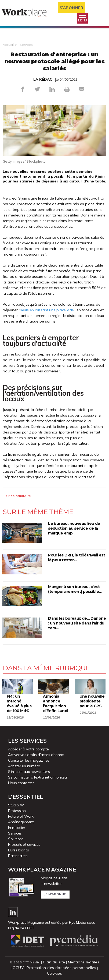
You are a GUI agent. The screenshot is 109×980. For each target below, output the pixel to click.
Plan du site (54, 962)
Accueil (8, 45)
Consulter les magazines (29, 760)
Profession (17, 811)
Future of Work (21, 816)
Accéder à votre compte (28, 749)
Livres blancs (19, 850)
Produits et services (24, 844)
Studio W (16, 805)
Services (26, 45)
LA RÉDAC (43, 79)
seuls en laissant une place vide (47, 310)
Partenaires (18, 856)
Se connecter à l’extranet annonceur (38, 777)
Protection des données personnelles (61, 968)
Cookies (54, 973)
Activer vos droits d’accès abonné (36, 755)
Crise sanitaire (19, 496)
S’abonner (72, 8)
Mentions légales (84, 962)
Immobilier (17, 828)
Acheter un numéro (24, 766)
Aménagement (21, 822)
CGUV (18, 968)
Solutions (16, 839)
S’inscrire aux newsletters (29, 772)
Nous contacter (21, 783)
